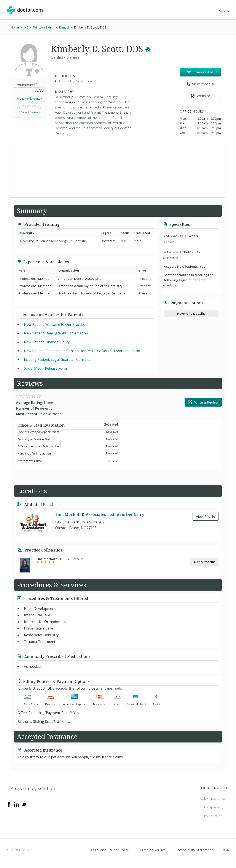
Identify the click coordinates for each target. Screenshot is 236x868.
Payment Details (191, 313)
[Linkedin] (17, 804)
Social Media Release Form (45, 368)
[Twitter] (24, 804)
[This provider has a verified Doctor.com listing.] (148, 49)
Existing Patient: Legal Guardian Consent (57, 359)
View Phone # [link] (200, 84)
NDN (226, 850)
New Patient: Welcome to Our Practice (55, 324)
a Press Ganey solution (31, 788)
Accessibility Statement (194, 850)
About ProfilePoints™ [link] (29, 99)
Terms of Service (152, 850)
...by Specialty (212, 807)
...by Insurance (213, 798)
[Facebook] (9, 804)
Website (200, 96)
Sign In (224, 11)
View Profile (206, 516)
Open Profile (204, 562)
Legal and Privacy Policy (110, 850)
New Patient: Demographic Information (56, 333)
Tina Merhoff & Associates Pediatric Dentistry (100, 514)
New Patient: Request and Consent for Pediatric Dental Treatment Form (82, 351)
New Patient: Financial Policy (47, 342)
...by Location (212, 816)
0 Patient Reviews (29, 112)
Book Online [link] (200, 72)
